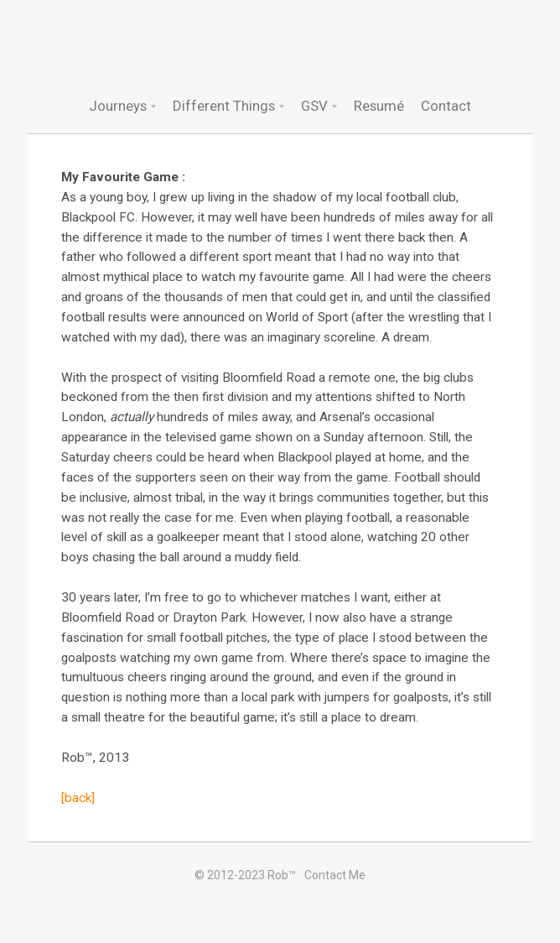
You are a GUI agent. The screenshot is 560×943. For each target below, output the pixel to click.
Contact (446, 106)
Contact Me (335, 875)
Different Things (224, 106)
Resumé (379, 106)
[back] (78, 798)
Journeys (118, 106)
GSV (314, 106)
